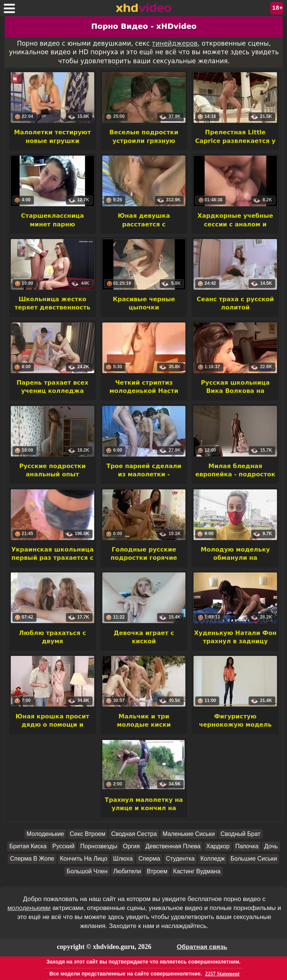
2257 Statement (222, 974)
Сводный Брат (240, 834)
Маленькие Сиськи (189, 834)
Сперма (149, 859)
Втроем (157, 871)
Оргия (131, 846)
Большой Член (87, 871)
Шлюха (123, 859)
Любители (127, 871)
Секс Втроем (88, 834)
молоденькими (29, 908)
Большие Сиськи (254, 859)
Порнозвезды (99, 846)
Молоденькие (45, 834)
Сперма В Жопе (32, 859)
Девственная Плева (173, 846)
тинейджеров (175, 43)
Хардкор (218, 846)
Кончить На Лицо (84, 859)
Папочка (247, 846)
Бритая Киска (28, 846)
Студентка (180, 859)
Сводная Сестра (134, 834)
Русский (63, 846)
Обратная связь (202, 947)
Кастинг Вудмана (197, 871)
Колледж (212, 859)
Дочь (271, 846)
